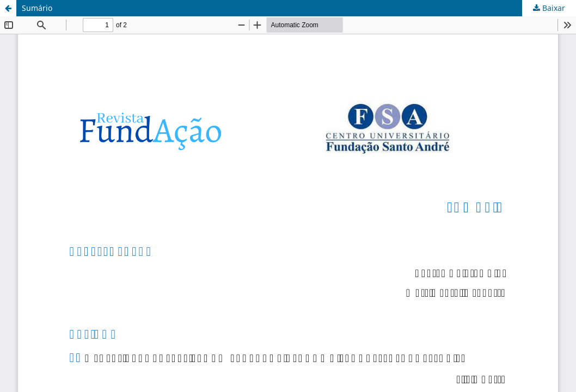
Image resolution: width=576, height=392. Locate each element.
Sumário (37, 8)
